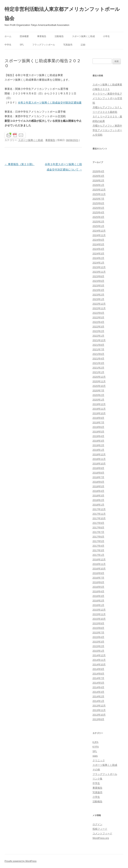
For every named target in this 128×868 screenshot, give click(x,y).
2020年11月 (99, 381)
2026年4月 (98, 171)
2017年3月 (98, 550)
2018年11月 (99, 459)
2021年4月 (98, 359)
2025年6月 (98, 203)
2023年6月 (98, 281)
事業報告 (42, 36)
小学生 (106, 36)
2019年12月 (99, 404)
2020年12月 (99, 377)
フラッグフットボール (44, 45)
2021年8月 (98, 345)
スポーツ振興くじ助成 (83, 36)
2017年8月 (98, 528)
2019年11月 (99, 409)
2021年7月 (98, 349)
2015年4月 (98, 637)
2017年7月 (98, 532)
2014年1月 (98, 701)
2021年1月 (98, 372)
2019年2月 (98, 445)
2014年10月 (99, 665)
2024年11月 (99, 235)
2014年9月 (98, 669)
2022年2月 (98, 331)
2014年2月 (98, 696)
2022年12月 (99, 304)
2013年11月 (99, 710)
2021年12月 (99, 340)
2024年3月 (98, 254)
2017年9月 (98, 523)
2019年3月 (98, 441)
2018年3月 (98, 496)
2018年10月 (99, 464)
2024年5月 (98, 244)
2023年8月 (98, 276)
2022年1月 (98, 336)
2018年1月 (98, 505)
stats (95, 756)
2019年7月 (98, 422)
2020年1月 (98, 400)
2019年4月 (98, 436)
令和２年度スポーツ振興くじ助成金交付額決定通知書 (50, 103)
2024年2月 (98, 258)
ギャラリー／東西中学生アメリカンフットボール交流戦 (107, 98)
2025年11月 (99, 194)
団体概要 (24, 36)
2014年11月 (99, 660)
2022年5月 (98, 317)
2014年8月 (98, 674)
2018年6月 (98, 482)
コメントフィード (102, 833)
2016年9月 (98, 573)
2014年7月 (98, 678)
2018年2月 (98, 500)
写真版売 (68, 45)
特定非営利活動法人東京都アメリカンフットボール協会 (62, 14)
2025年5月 (98, 208)
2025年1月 (98, 226)
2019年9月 (98, 418)
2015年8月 (98, 628)
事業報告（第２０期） (20, 164)
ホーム (8, 36)
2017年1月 (98, 555)
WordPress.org (101, 838)
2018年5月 (98, 486)
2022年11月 (99, 308)
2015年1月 (98, 651)
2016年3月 (98, 596)
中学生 (8, 45)
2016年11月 (99, 564)
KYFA (96, 747)
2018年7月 (98, 477)
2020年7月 (98, 391)
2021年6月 (98, 354)
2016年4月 (98, 591)
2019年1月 (98, 450)
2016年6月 (98, 582)
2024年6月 (98, 240)
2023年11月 (99, 272)
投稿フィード (100, 829)
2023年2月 (98, 295)
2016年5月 (98, 587)
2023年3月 (98, 290)
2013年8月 (98, 719)
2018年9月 (98, 468)
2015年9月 (98, 623)
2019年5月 (98, 432)
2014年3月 (98, 692)
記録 (83, 45)
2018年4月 (98, 491)
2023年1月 (98, 299)
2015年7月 (98, 633)
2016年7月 (98, 578)
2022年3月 (98, 327)
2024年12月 (99, 231)
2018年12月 (99, 454)
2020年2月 (98, 395)
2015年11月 (99, 614)
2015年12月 (99, 610)
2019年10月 (99, 413)
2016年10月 (99, 569)
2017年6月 (98, 537)
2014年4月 (98, 687)
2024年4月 (98, 249)
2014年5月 (98, 683)
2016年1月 (98, 605)
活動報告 (59, 36)
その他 (96, 770)
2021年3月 (98, 363)
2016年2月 (98, 601)
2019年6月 (98, 427)
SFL (22, 45)
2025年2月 (98, 222)
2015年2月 (98, 646)
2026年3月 (98, 176)
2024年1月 (98, 263)
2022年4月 (98, 322)
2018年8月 (98, 473)
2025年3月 (98, 217)
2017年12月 (99, 509)
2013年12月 (99, 706)
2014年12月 (99, 655)
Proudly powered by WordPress (21, 861)
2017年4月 (98, 546)
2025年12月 (99, 190)
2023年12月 (99, 267)
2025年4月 (98, 212)
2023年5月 (98, 285)
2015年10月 (99, 619)
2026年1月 (98, 185)
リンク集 (97, 779)
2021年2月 (98, 368)
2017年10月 (99, 518)
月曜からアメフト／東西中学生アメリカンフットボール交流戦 (107, 130)
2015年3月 (98, 642)
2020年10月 (99, 386)
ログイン (97, 824)
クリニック (99, 760)
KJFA (95, 742)
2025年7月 (98, 199)
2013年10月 (99, 715)
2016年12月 (99, 559)
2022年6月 (98, 313)
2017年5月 (98, 541)
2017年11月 (99, 514)
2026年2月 (98, 180)
